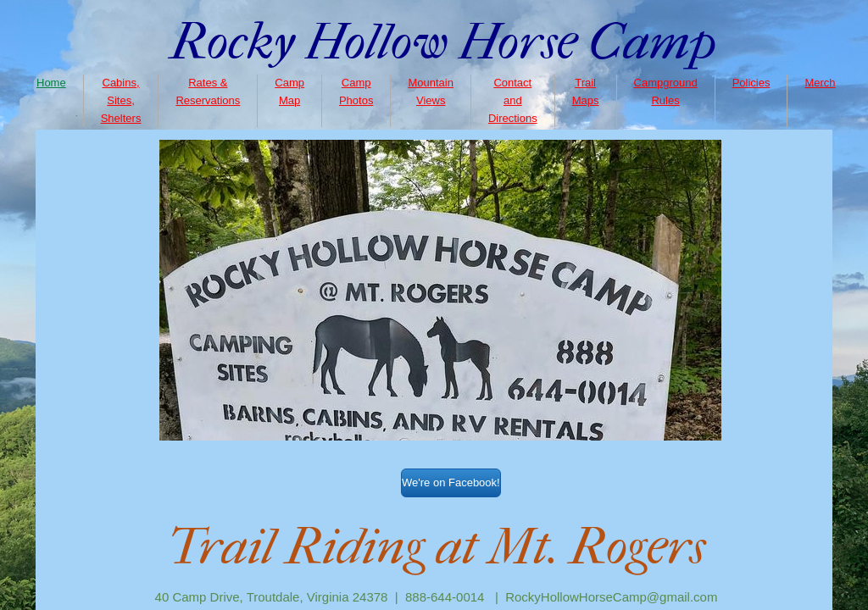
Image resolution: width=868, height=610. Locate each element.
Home (51, 83)
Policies (751, 83)
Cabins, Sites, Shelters (121, 100)
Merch (820, 83)
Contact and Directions (513, 100)
